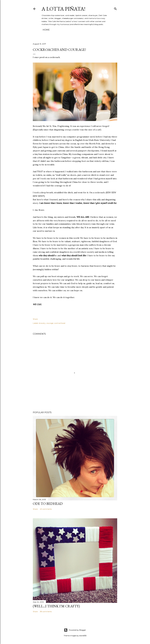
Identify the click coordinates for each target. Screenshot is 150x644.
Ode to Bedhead (48, 504)
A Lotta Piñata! (63, 9)
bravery (42, 323)
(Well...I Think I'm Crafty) (56, 606)
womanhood (60, 323)
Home (46, 30)
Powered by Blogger (75, 630)
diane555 (83, 636)
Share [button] (35, 319)
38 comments (46, 611)
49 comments (46, 509)
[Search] (115, 8)
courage (50, 323)
